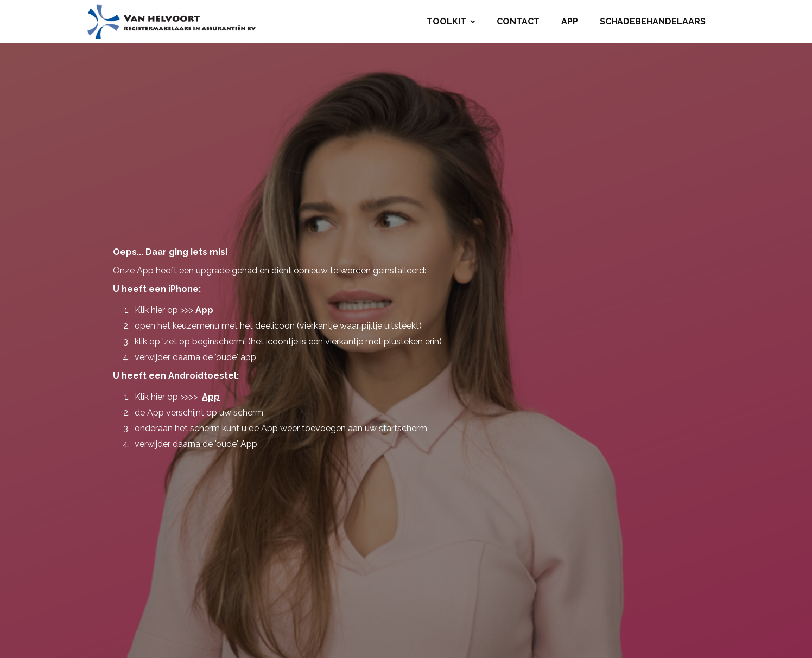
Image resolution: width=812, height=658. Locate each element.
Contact (518, 21)
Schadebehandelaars (653, 21)
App (570, 21)
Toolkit (451, 21)
